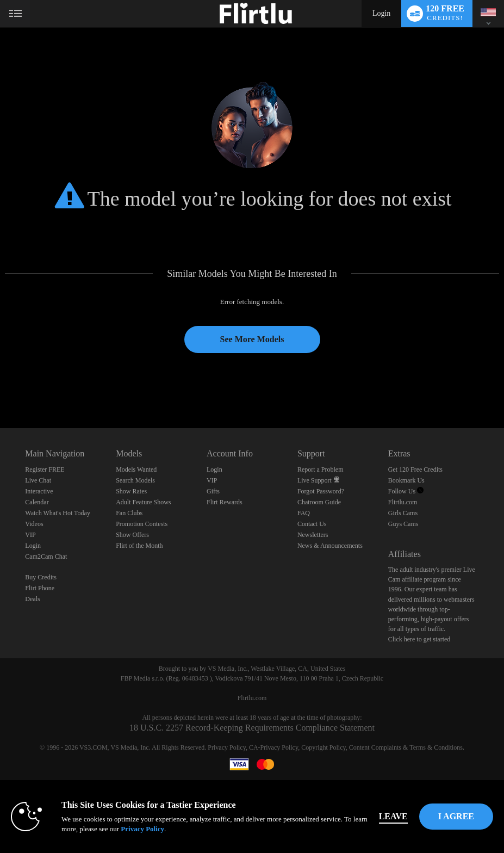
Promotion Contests (142, 524)
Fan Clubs (129, 513)
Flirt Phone (40, 588)
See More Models (252, 339)
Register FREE (45, 469)
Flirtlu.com (403, 502)
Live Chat (38, 480)
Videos (34, 524)
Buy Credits (41, 577)
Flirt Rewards (225, 502)
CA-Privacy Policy (273, 747)
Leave (393, 816)
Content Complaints (375, 747)
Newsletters (313, 535)
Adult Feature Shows (143, 502)
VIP (30, 535)
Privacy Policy (227, 747)
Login (381, 13)
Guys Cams (403, 524)
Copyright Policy (323, 747)
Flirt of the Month (139, 546)
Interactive (39, 491)
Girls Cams (403, 513)
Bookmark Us (406, 480)
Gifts (213, 491)
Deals (32, 599)
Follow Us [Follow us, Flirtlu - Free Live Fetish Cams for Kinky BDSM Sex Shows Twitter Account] (406, 491)
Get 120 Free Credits (415, 469)
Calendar (37, 502)
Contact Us (312, 524)
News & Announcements (330, 546)
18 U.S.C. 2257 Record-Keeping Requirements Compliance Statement (252, 728)
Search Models (135, 480)
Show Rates (131, 491)
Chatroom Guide (319, 502)
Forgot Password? (321, 491)
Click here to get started (419, 639)
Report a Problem (321, 469)
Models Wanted (136, 469)
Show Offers (132, 535)
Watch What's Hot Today (58, 513)
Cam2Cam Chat (46, 557)
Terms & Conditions (436, 747)
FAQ (304, 513)
